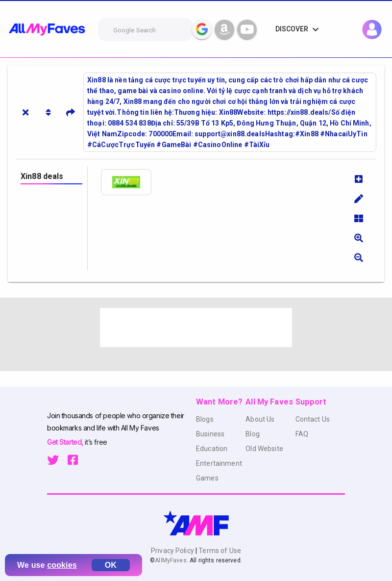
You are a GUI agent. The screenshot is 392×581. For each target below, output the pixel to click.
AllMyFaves (171, 560)
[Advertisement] (196, 328)
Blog (253, 434)
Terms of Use (219, 551)
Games (207, 478)
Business (210, 434)
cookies (62, 565)
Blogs (205, 419)
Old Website (264, 449)
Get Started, (66, 442)
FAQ (302, 434)
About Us (260, 419)
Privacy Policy (173, 551)
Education (212, 449)
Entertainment (219, 463)
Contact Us (313, 419)
